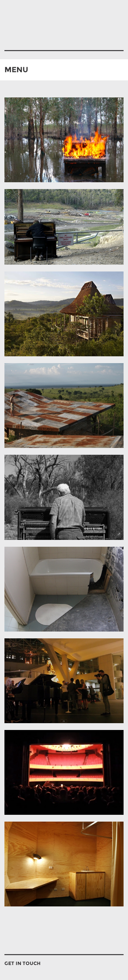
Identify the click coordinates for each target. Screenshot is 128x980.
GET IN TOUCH (23, 963)
